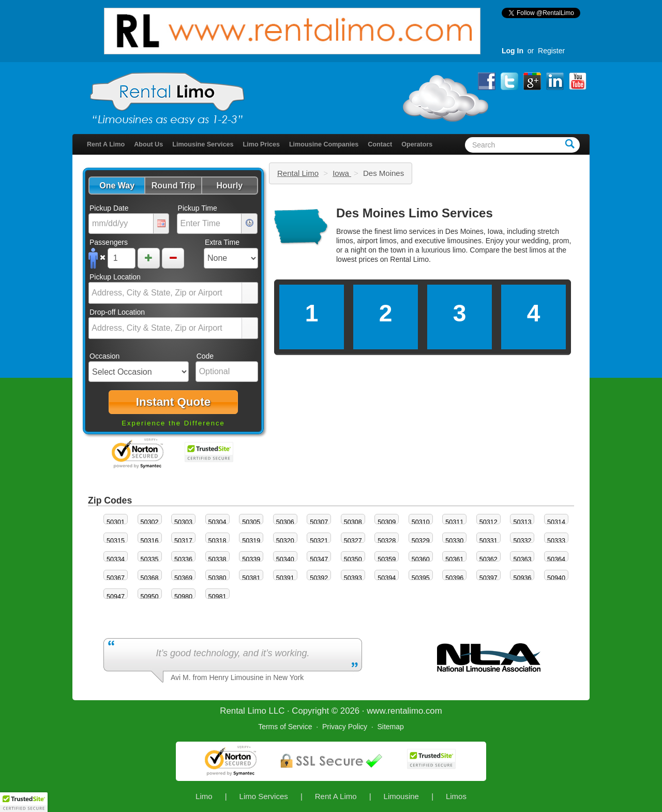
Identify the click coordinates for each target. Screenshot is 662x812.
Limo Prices (261, 144)
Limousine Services (203, 144)
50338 (217, 559)
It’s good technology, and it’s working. (232, 653)
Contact (380, 144)
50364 (556, 559)
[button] (117, 186)
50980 (183, 597)
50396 (454, 578)
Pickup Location (115, 277)
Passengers (109, 242)
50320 (285, 541)
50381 (251, 578)
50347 (319, 559)
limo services (415, 231)
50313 (522, 522)
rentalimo (405, 711)
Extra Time (222, 242)
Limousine (401, 796)
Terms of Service (285, 727)
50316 (150, 541)
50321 (319, 541)
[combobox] (165, 293)
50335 (150, 559)
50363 (522, 559)
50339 (251, 559)
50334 (116, 559)
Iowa (342, 173)
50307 (319, 522)
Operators (417, 144)
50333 (556, 541)
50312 (488, 522)
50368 (150, 578)
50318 (217, 541)
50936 (522, 578)
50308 (353, 522)
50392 (319, 578)
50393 (353, 578)
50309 (387, 522)
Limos (456, 796)
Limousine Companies (324, 144)
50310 (421, 522)
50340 (285, 559)
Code (205, 356)
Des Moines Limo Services (415, 213)
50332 (522, 541)
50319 (251, 541)
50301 (116, 522)
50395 (421, 578)
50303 (183, 522)
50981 (217, 597)
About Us (148, 144)
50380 (217, 578)
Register (551, 51)
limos (538, 250)
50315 (116, 541)
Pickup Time (198, 208)
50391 (285, 578)
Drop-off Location (117, 312)
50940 (556, 578)
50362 (488, 559)
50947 (116, 597)
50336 (183, 559)
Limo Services (264, 796)
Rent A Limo (106, 144)
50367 (116, 578)
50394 (387, 578)
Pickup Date (109, 208)
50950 (150, 597)
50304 (217, 522)
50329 (421, 541)
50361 (454, 559)
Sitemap (390, 727)
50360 (421, 559)
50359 (387, 559)
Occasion (104, 356)
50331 (488, 541)
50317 (183, 541)
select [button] (250, 293)
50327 (353, 541)
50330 (454, 541)
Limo (204, 796)
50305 (251, 522)
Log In (513, 51)
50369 (183, 578)
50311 (454, 522)
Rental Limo (298, 173)
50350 (353, 559)
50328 (387, 541)
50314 (556, 522)
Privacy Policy (345, 727)
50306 (285, 522)
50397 (488, 578)
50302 (150, 522)
